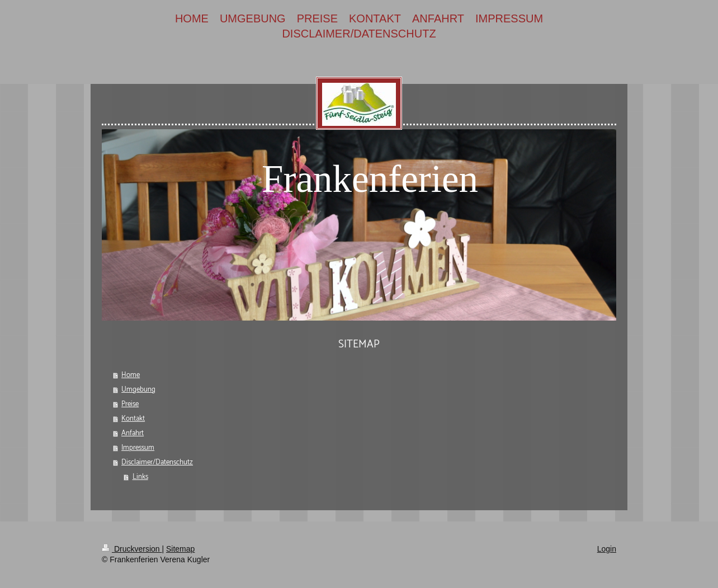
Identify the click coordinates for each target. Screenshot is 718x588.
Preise (130, 404)
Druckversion (132, 549)
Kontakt (133, 419)
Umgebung (138, 390)
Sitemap (180, 549)
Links (140, 477)
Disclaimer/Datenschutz (157, 462)
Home (131, 375)
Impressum (138, 448)
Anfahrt (133, 433)
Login (607, 549)
